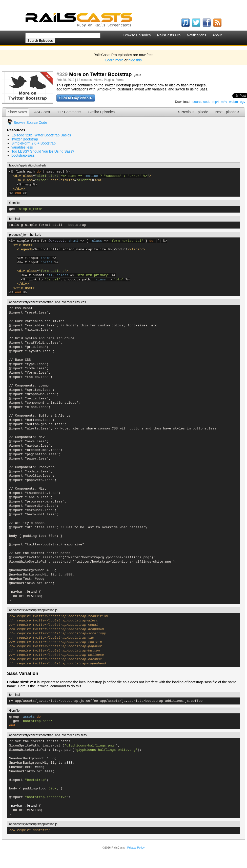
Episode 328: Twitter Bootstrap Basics (41, 135)
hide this (135, 60)
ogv (243, 102)
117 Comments (69, 112)
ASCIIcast (42, 112)
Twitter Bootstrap (25, 139)
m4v (224, 102)
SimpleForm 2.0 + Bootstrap (34, 143)
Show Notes (17, 112)
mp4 (215, 102)
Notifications (196, 35)
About (217, 35)
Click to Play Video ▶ (76, 98)
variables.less (22, 147)
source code (202, 102)
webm (233, 102)
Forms (120, 80)
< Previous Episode (193, 112)
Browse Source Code (30, 123)
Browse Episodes (137, 35)
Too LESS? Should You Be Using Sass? (43, 151)
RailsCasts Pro (169, 35)
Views (98, 80)
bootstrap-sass (23, 155)
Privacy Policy (136, 848)
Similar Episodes (101, 112)
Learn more (114, 60)
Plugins (109, 80)
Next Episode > (227, 112)
